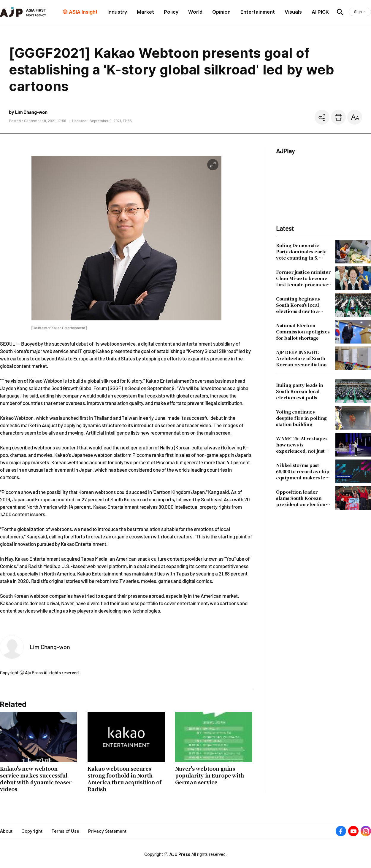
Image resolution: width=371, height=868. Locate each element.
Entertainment (258, 12)
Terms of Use (65, 831)
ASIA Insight (83, 12)
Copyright (32, 831)
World (195, 12)
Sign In (360, 12)
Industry (117, 12)
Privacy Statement (107, 831)
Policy (171, 12)
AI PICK (320, 12)
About (6, 831)
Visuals (293, 12)
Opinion (221, 12)
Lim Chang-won (50, 647)
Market (145, 12)
